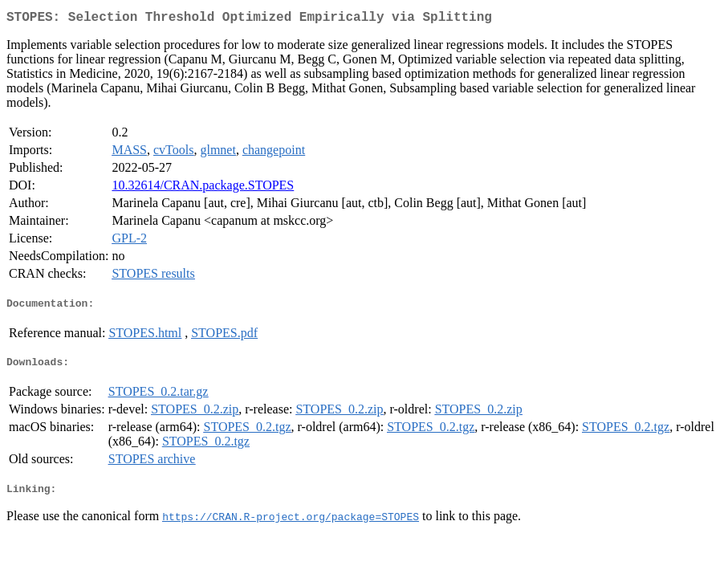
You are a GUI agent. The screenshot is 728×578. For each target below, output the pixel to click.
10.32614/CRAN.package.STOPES (203, 188)
